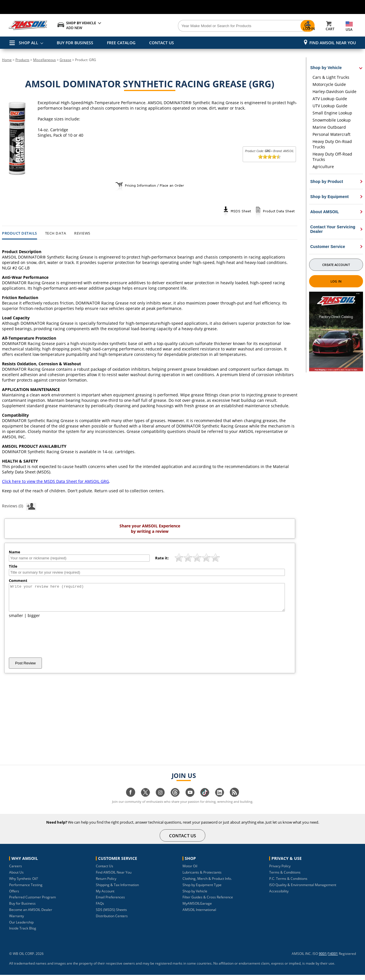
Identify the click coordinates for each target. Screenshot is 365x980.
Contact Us (105, 871)
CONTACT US (162, 43)
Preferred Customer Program (33, 902)
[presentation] (52, 643)
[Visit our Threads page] (175, 800)
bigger (34, 621)
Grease (65, 60)
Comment (18, 580)
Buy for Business (22, 909)
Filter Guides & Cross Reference (208, 902)
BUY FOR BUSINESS (75, 43)
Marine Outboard (329, 127)
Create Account (336, 265)
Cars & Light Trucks (331, 77)
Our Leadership (21, 927)
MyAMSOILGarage (197, 909)
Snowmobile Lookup (332, 120)
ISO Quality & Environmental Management (303, 890)
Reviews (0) (19, 506)
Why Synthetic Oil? (24, 884)
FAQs (100, 909)
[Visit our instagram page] (160, 800)
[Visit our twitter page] (145, 800)
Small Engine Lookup (332, 113)
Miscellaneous (44, 60)
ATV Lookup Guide (330, 99)
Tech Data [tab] (56, 233)
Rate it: (162, 558)
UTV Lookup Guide (330, 106)
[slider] (269, 157)
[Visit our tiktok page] (205, 800)
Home (7, 60)
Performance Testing (26, 890)
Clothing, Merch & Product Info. (207, 884)
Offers (14, 896)
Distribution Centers (112, 921)
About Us (16, 877)
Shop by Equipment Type (202, 890)
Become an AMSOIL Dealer (31, 915)
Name (15, 552)
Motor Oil (190, 871)
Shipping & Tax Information (117, 890)
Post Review (25, 668)
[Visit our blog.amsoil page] (234, 800)
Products (22, 60)
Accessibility (279, 896)
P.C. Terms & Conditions (288, 884)
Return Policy (106, 884)
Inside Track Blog (23, 933)
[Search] (214, 26)
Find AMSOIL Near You (333, 43)
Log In (336, 281)
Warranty (17, 921)
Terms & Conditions (285, 877)
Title (13, 566)
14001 (333, 959)
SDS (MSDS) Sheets (111, 915)
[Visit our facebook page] (131, 800)
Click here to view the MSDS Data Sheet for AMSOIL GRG (55, 481)
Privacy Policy (280, 871)
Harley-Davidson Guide (334, 91)
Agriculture (323, 167)
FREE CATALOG (121, 43)
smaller (16, 621)
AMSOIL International (199, 915)
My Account (105, 896)
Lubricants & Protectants (202, 877)
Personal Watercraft (331, 134)
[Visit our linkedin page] (220, 800)
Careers (16, 871)
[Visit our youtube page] (190, 800)
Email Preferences (110, 902)
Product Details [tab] (20, 233)
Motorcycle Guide (329, 84)
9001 (323, 959)
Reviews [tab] (82, 233)
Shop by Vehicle (195, 896)
